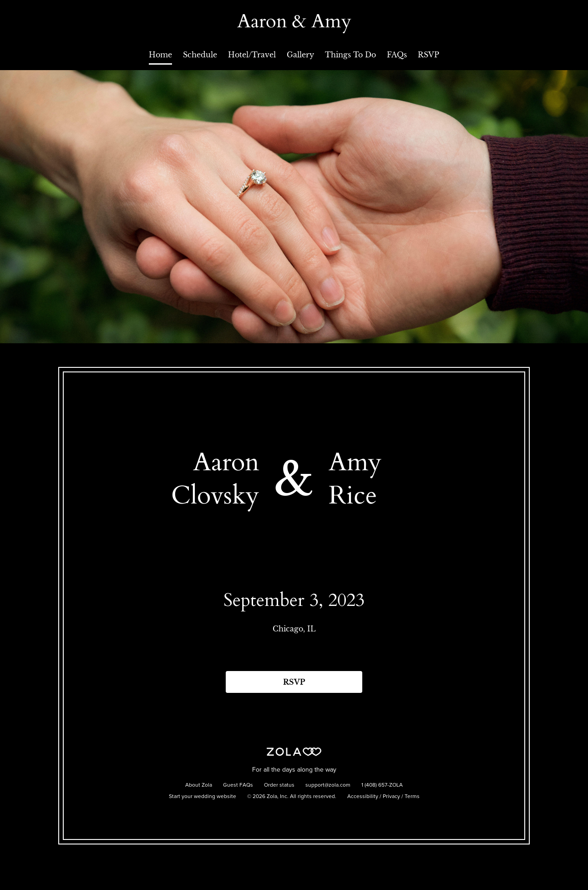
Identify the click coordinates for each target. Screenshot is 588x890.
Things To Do (350, 55)
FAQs (397, 55)
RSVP (428, 55)
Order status (279, 785)
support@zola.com (328, 785)
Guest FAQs (238, 785)
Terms (412, 797)
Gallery (300, 55)
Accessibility (363, 797)
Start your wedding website (203, 797)
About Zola (199, 785)
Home (160, 55)
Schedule (200, 55)
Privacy (391, 797)
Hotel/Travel (252, 55)
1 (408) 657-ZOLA (382, 785)
